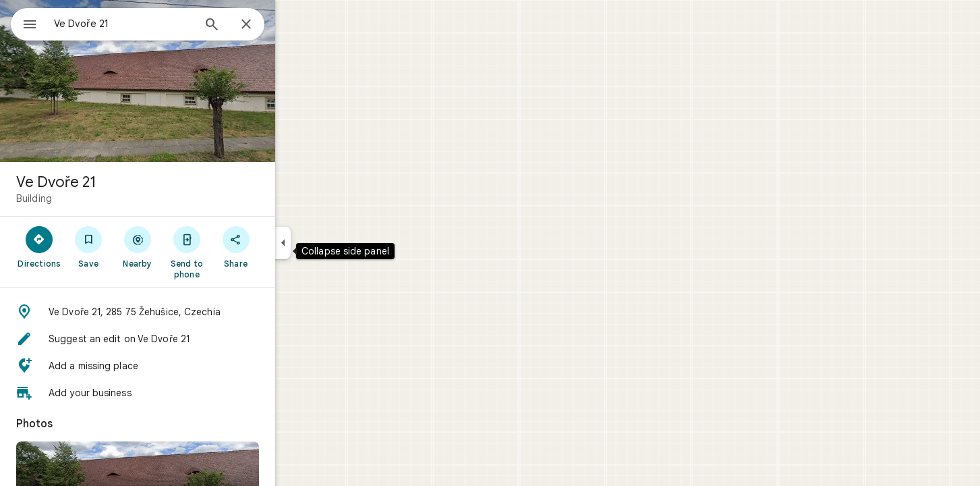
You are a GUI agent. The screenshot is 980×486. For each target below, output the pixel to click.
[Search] (260, 26)
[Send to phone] (235, 252)
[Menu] (24, 23)
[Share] (284, 246)
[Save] (137, 246)
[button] (186, 312)
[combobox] (158, 24)
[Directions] (88, 246)
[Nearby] (186, 246)
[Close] (295, 25)
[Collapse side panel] (332, 243)
